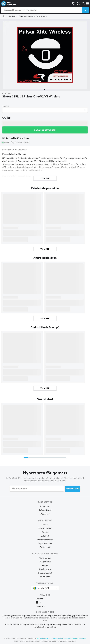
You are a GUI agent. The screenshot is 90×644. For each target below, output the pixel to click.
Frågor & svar (45, 510)
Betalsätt (45, 536)
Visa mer (45, 249)
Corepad (7, 93)
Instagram (40, 606)
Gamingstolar (45, 569)
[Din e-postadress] (37, 489)
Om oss (45, 532)
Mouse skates (40, 16)
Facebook (40, 599)
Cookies (45, 525)
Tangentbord (45, 562)
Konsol (45, 565)
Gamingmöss (45, 558)
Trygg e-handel (45, 543)
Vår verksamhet (43, 638)
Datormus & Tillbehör (26, 16)
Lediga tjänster (45, 528)
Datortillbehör (12, 16)
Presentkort (45, 547)
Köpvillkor (45, 514)
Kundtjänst (45, 506)
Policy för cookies (71, 638)
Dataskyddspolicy (45, 540)
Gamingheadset (45, 573)
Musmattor (45, 577)
